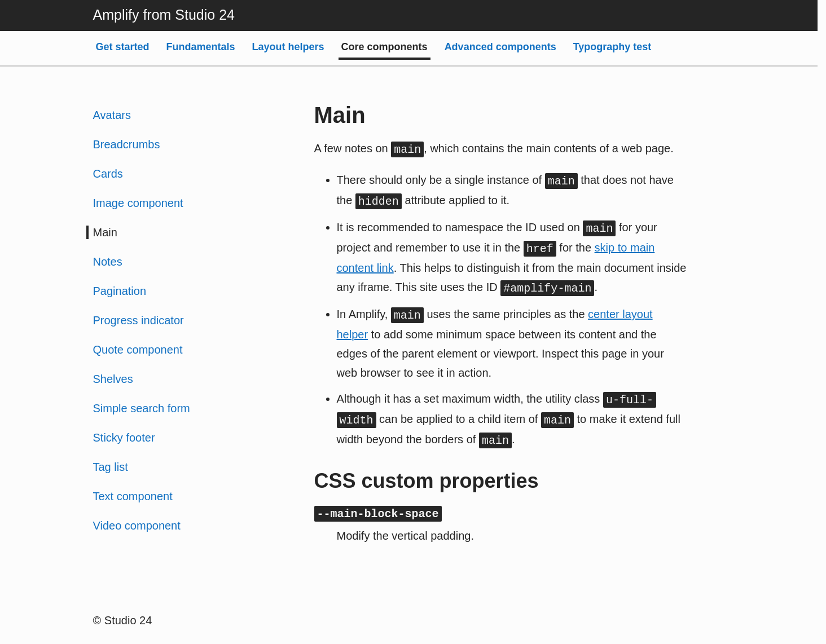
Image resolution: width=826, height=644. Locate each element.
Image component (138, 203)
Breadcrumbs (127, 144)
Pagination (120, 291)
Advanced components (500, 47)
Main (105, 232)
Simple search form (142, 408)
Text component (133, 496)
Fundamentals (201, 47)
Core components (385, 47)
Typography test (612, 47)
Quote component (138, 350)
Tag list (111, 467)
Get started (123, 47)
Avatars (112, 115)
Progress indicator (139, 320)
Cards (108, 174)
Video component (137, 526)
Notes (108, 262)
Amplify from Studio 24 (164, 15)
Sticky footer (124, 438)
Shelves (113, 379)
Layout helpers (288, 47)
